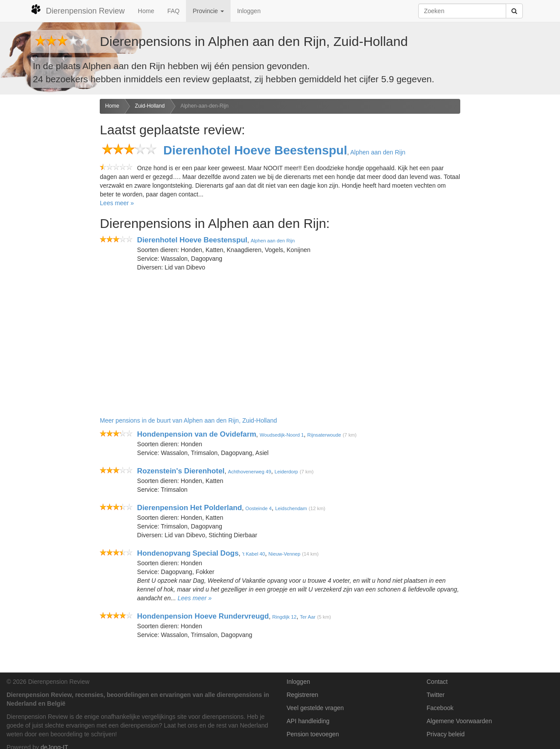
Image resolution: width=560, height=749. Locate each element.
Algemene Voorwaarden (459, 721)
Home (146, 11)
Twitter (436, 695)
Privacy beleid (446, 734)
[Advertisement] (47, 237)
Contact (437, 682)
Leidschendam (291, 508)
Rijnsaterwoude (324, 435)
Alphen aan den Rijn (378, 152)
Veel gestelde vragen (315, 708)
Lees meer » (117, 203)
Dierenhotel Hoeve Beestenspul (255, 150)
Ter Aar (307, 617)
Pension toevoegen (313, 734)
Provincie (208, 11)
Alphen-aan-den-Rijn (204, 106)
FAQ (173, 11)
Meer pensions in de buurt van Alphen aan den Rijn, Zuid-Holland (188, 420)
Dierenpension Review (78, 10)
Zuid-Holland (150, 106)
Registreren (302, 695)
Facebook (440, 708)
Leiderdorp (287, 472)
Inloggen (249, 11)
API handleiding (308, 721)
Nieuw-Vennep (285, 554)
